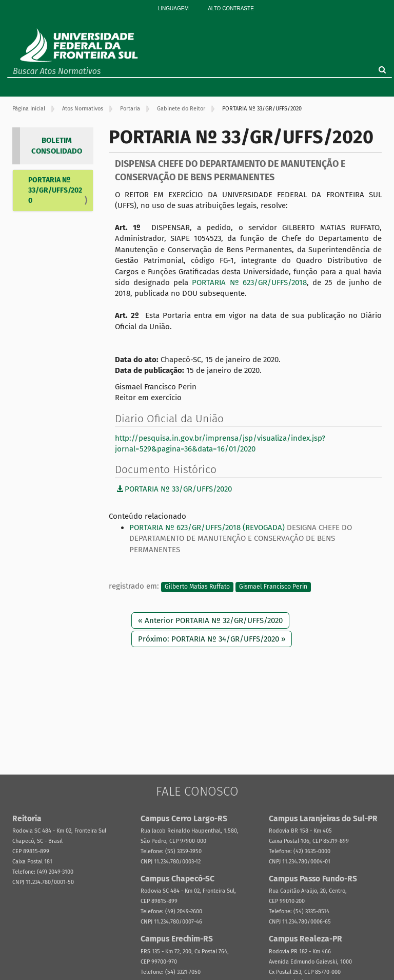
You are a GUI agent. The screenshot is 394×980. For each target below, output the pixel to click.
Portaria (130, 109)
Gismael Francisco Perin (273, 587)
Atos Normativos (83, 109)
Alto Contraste (231, 8)
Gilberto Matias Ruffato (197, 587)
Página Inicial (29, 109)
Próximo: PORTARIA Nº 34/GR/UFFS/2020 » (212, 639)
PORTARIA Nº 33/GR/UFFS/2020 (55, 190)
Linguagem (173, 8)
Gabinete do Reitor (181, 109)
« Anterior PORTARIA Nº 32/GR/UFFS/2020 (210, 620)
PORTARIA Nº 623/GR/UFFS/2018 (249, 282)
